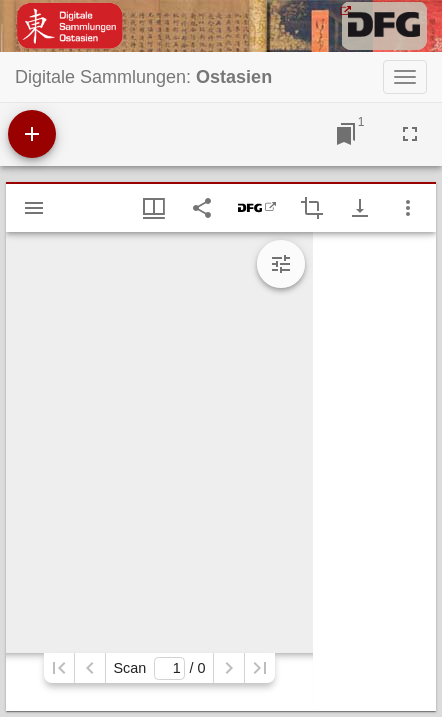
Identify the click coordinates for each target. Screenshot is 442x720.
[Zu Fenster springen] (346, 134)
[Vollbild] (410, 134)
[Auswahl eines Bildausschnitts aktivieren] (312, 208)
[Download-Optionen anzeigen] (360, 208)
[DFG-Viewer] (257, 208)
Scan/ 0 (159, 668)
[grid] (374, 471)
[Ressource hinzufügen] (32, 134)
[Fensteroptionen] (408, 208)
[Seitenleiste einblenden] (34, 208)
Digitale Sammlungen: (143, 77)
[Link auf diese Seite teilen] (202, 208)
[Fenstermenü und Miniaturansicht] (154, 208)
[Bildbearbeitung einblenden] (281, 264)
